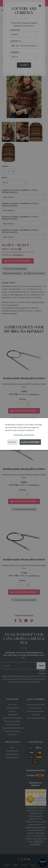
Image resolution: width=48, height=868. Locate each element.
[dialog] (24, 434)
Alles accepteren (30, 442)
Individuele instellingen (24, 435)
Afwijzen (12, 442)
